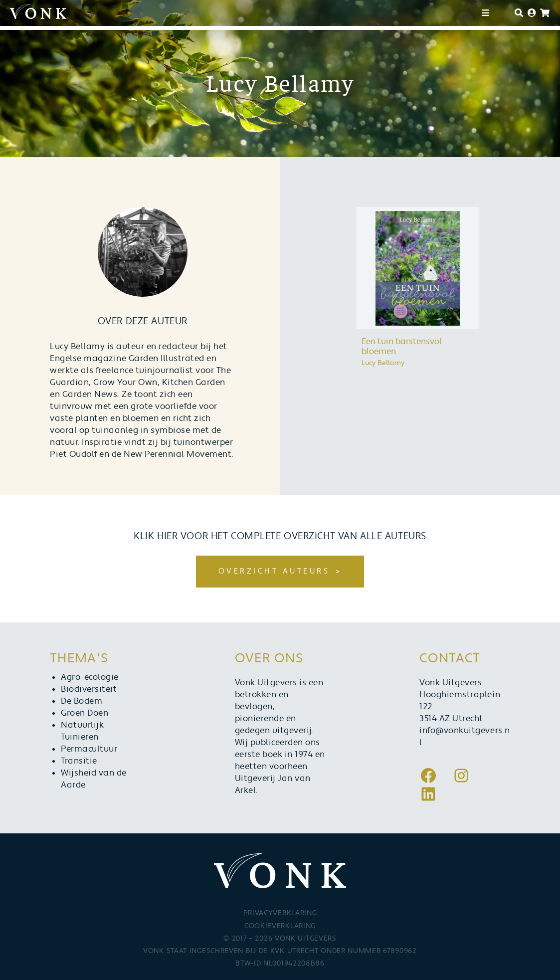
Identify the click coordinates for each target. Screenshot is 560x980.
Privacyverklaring (280, 913)
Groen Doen (85, 713)
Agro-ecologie (90, 677)
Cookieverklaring (280, 926)
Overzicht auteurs (274, 571)
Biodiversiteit (89, 689)
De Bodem (82, 701)
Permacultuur (89, 749)
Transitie (79, 761)
